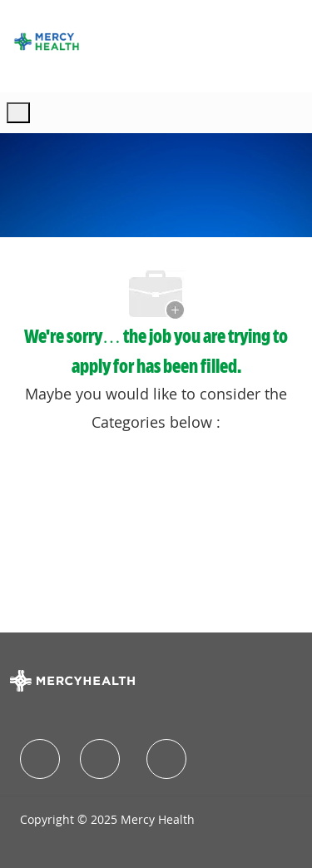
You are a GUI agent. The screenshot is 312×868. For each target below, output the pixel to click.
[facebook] (40, 759)
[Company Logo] (47, 42)
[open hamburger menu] (18, 113)
